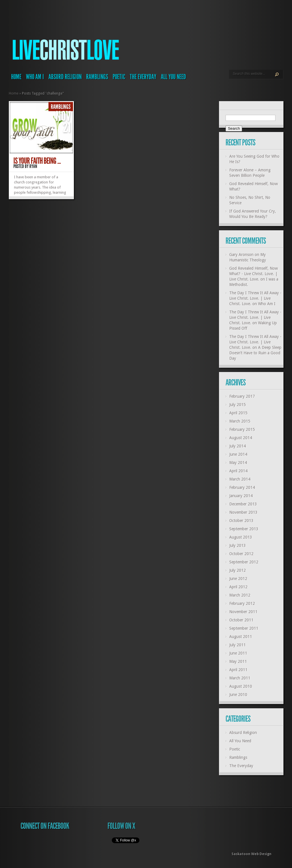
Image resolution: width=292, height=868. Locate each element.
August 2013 (241, 537)
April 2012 (238, 587)
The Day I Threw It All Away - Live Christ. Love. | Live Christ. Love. (255, 298)
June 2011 (238, 653)
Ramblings (97, 77)
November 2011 (243, 612)
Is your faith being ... (37, 161)
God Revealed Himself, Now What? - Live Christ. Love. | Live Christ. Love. (254, 274)
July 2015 (238, 405)
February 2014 (242, 487)
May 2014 (238, 463)
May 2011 (238, 661)
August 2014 (241, 438)
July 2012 (238, 570)
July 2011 (238, 645)
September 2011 (244, 628)
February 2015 (242, 429)
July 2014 (238, 446)
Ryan (33, 166)
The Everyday (143, 77)
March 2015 (240, 421)
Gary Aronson (241, 255)
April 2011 (238, 670)
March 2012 (240, 595)
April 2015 (238, 413)
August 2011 (241, 637)
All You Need (173, 77)
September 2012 (244, 562)
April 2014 (238, 471)
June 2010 (238, 695)
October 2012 (241, 554)
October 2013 (241, 521)
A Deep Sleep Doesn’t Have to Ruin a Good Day (255, 353)
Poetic (119, 77)
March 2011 (240, 678)
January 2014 (241, 496)
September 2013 (244, 529)
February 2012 (242, 603)
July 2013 (238, 545)
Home (16, 77)
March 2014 (240, 479)
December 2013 (243, 504)
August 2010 (241, 686)
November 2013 (243, 512)
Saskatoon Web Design (252, 854)
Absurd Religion (65, 77)
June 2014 (238, 454)
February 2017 (242, 396)
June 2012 (238, 579)
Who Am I (35, 77)
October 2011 (241, 620)
